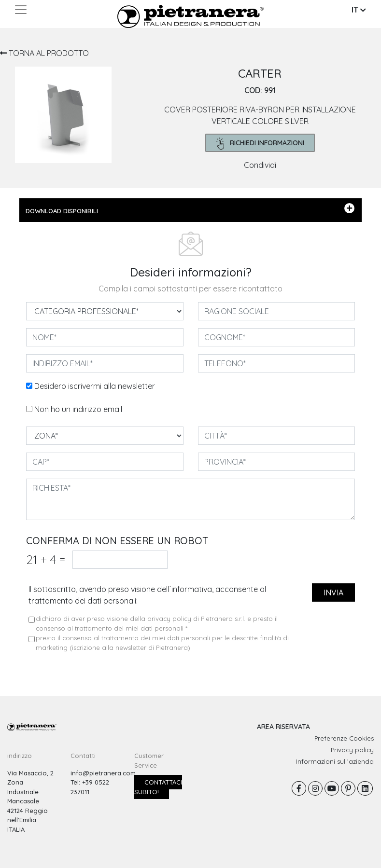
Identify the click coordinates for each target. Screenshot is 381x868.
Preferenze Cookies (344, 738)
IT (359, 10)
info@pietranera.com (103, 773)
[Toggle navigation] (21, 10)
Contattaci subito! (158, 787)
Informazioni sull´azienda (335, 761)
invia (333, 592)
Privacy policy (352, 750)
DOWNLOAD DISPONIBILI (190, 209)
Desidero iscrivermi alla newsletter (95, 386)
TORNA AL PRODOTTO (44, 53)
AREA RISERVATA (283, 727)
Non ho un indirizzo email (78, 409)
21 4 (46, 559)
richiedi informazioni (260, 144)
